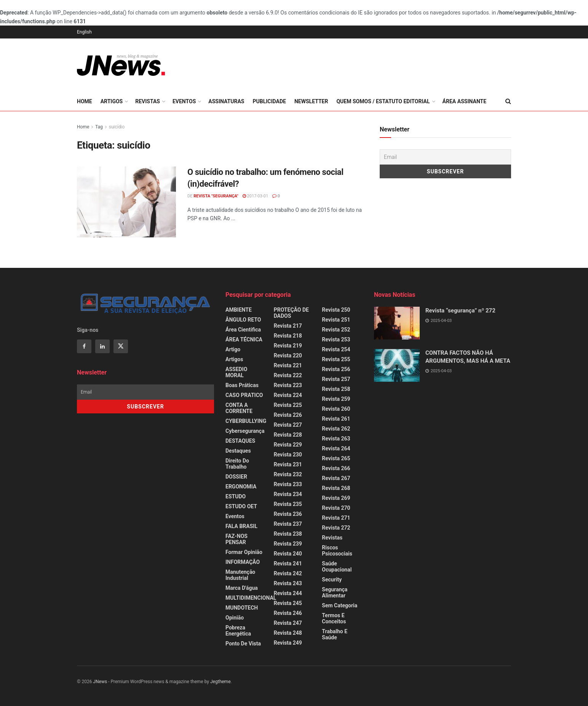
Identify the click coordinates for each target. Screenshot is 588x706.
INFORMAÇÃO (243, 562)
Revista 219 (288, 346)
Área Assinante (465, 101)
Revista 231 (288, 464)
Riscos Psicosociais (337, 551)
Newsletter (311, 101)
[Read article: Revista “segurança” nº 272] (397, 323)
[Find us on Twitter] (121, 346)
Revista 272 (336, 528)
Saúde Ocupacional (337, 567)
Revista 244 (288, 593)
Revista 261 (336, 419)
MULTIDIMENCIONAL (251, 598)
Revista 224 (288, 395)
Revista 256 (336, 369)
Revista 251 (336, 320)
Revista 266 (336, 468)
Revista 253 (336, 339)
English (84, 32)
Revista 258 (336, 389)
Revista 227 (288, 425)
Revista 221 (288, 365)
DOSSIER (236, 477)
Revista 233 (288, 484)
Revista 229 (288, 445)
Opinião (235, 618)
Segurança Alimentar (335, 592)
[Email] (445, 157)
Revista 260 (336, 409)
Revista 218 (288, 336)
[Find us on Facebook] (84, 346)
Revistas (148, 101)
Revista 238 (288, 534)
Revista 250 (336, 310)
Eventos (184, 101)
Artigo (233, 349)
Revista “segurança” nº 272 (460, 311)
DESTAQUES (240, 441)
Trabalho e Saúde (335, 634)
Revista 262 (336, 429)
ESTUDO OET (241, 506)
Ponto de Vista (243, 644)
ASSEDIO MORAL (236, 372)
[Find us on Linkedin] (102, 346)
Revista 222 (288, 375)
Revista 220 (288, 355)
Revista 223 (288, 385)
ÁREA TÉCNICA (244, 339)
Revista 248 (288, 633)
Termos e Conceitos (334, 618)
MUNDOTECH (242, 608)
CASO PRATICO (244, 395)
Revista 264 (336, 448)
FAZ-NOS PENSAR (236, 539)
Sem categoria (340, 605)
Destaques (238, 451)
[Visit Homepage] (121, 65)
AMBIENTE (239, 310)
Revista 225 (288, 405)
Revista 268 (336, 488)
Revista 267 (336, 478)
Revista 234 (288, 494)
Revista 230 (288, 455)
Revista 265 (336, 458)
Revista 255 (336, 359)
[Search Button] (508, 101)
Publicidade (269, 101)
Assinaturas (226, 101)
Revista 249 (288, 643)
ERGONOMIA (241, 487)
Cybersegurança (245, 431)
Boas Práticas (242, 385)
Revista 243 (288, 583)
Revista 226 (288, 415)
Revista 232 (288, 474)
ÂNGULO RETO (243, 320)
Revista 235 (288, 504)
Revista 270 (336, 508)
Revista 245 (288, 603)
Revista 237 (288, 524)
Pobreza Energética (238, 631)
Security (332, 580)
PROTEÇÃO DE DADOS (291, 313)
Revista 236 (288, 514)
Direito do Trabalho (237, 464)
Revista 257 (336, 379)
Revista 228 (288, 435)
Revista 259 (336, 399)
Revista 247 (288, 623)
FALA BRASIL (241, 526)
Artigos (112, 101)
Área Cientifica (243, 330)
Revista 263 (336, 439)
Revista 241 (288, 564)
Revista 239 (288, 544)
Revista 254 (336, 349)
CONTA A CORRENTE (239, 408)
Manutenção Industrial (240, 575)
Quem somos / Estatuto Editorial (383, 101)
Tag (99, 127)
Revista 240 (288, 554)
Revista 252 (336, 330)
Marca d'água (242, 588)
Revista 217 (288, 326)
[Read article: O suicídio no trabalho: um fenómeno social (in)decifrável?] (126, 202)
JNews (100, 682)
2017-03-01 (255, 196)
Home (85, 101)
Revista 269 (336, 498)
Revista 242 (288, 573)
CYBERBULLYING (246, 421)
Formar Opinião (244, 552)
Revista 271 (336, 518)
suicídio (117, 127)
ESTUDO (236, 496)
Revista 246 (288, 613)
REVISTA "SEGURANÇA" (216, 196)
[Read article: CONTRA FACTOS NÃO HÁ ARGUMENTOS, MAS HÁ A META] (397, 365)
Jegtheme (220, 682)
